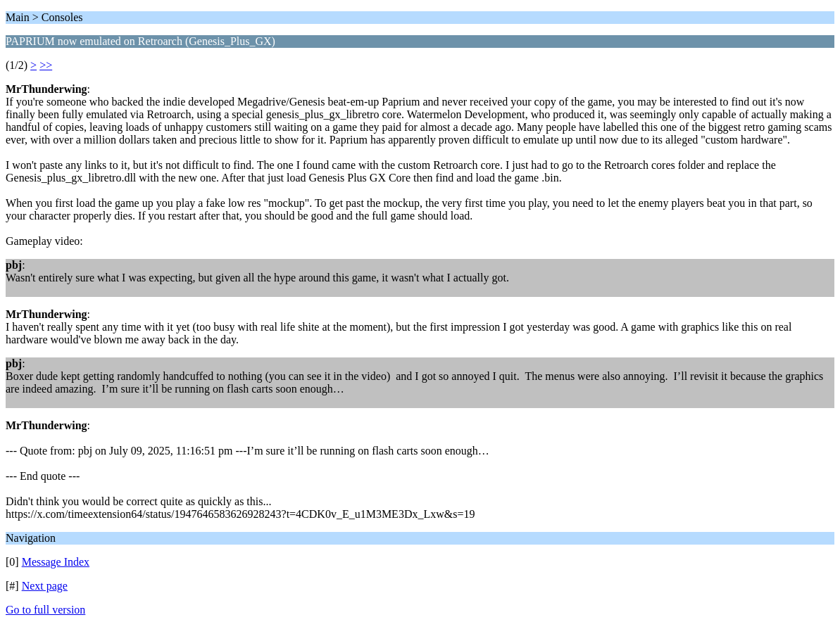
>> (46, 65)
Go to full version (45, 610)
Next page (45, 586)
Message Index (56, 562)
